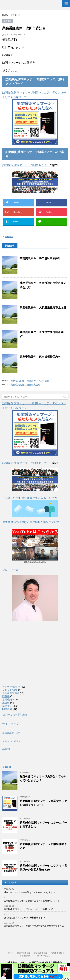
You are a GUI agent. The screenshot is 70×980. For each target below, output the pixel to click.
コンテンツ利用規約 (15, 715)
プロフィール (10, 570)
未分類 (6, 703)
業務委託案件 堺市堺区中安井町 (40, 258)
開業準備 (7, 709)
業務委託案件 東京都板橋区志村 (40, 357)
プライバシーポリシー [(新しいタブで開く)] (12, 741)
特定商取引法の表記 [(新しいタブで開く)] (11, 733)
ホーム (11, 953)
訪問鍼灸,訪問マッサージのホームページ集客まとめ (29, 909)
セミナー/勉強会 (11, 687)
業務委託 (9, 237)
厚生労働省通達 (11, 693)
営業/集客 (7, 700)
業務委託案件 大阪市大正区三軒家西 (30, 381)
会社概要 (6, 749)
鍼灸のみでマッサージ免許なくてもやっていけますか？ (30, 892)
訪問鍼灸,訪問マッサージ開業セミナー (26, 165)
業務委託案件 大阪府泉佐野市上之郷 (43, 308)
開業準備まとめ (24, 953)
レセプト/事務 (10, 690)
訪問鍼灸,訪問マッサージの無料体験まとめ (24, 918)
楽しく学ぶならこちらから (35, 562)
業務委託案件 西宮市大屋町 (25, 385)
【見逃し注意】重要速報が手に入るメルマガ (30, 498)
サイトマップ (10, 724)
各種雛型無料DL (26, 956)
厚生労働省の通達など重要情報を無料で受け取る (32, 522)
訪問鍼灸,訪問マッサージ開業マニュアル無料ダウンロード (32, 901)
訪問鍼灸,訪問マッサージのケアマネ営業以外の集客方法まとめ (34, 926)
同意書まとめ (56, 953)
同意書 (6, 696)
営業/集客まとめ (40, 953)
